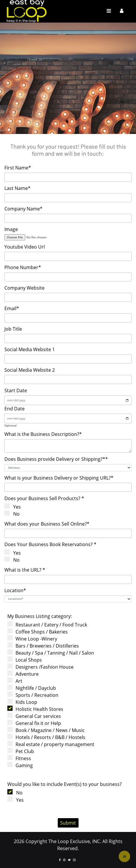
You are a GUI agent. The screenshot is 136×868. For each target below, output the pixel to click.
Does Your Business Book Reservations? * (50, 544)
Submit (68, 823)
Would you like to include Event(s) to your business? (64, 784)
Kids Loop (24, 702)
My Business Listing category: (40, 616)
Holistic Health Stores (37, 709)
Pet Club (23, 751)
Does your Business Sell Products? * (44, 498)
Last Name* (17, 188)
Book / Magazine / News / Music (48, 730)
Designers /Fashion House (42, 667)
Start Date (16, 390)
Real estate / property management (53, 744)
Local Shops (27, 660)
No (14, 514)
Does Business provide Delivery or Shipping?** (56, 459)
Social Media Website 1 (30, 349)
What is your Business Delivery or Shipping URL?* (59, 478)
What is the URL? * (25, 570)
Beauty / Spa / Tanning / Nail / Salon (53, 653)
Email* (12, 308)
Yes (15, 507)
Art (17, 681)
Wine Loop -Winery (34, 639)
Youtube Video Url (25, 247)
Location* (15, 590)
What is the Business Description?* (43, 434)
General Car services (36, 716)
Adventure (25, 674)
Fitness (21, 758)
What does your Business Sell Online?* (47, 524)
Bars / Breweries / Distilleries (45, 646)
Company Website (24, 288)
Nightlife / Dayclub (34, 688)
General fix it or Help (36, 723)
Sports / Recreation (35, 695)
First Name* (18, 168)
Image (11, 229)
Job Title (13, 329)
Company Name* (23, 209)
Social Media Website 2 (30, 370)
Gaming (22, 765)
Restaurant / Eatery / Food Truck (49, 625)
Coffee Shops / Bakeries (39, 632)
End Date (15, 409)
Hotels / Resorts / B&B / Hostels (48, 737)
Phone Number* (23, 267)
